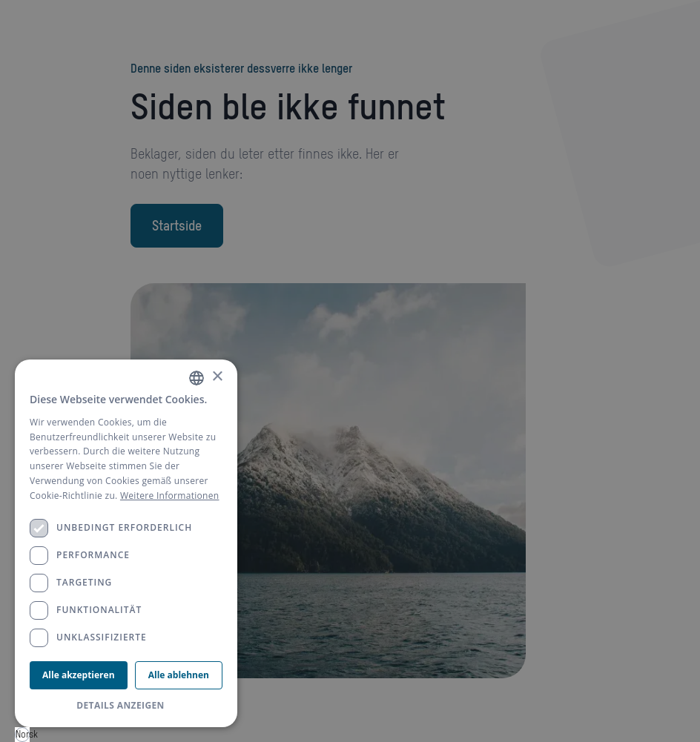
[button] (126, 706)
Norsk (23, 734)
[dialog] (126, 543)
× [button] (217, 377)
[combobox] (22, 735)
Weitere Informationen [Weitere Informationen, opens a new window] (170, 496)
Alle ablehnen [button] (179, 675)
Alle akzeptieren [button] (78, 675)
